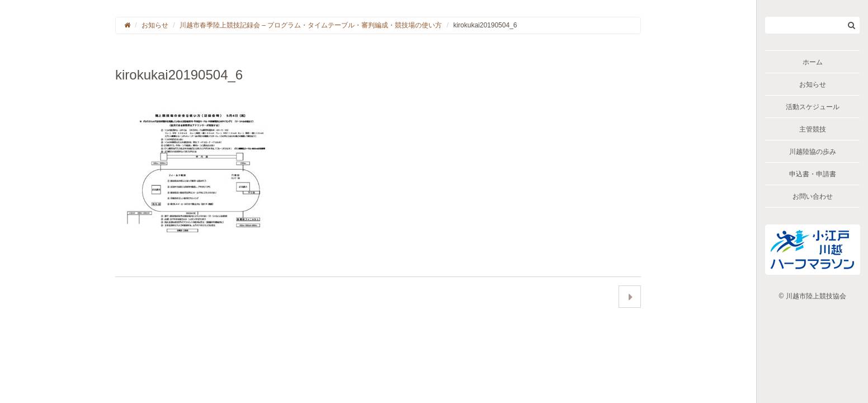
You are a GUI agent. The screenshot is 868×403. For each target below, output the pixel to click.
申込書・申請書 (813, 174)
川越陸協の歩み (813, 152)
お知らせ (813, 85)
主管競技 (813, 129)
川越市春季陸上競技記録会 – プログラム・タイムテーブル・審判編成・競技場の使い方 (311, 25)
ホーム (813, 62)
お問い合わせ (813, 196)
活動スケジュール (813, 107)
